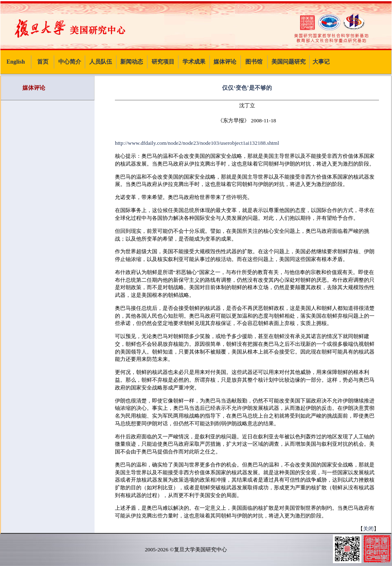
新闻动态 (132, 62)
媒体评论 (225, 62)
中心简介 (70, 62)
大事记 (321, 62)
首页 (43, 62)
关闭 (368, 529)
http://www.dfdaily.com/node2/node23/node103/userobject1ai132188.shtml (197, 143)
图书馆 (254, 62)
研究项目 (163, 62)
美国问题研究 (288, 62)
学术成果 (194, 62)
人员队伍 (101, 62)
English (16, 62)
